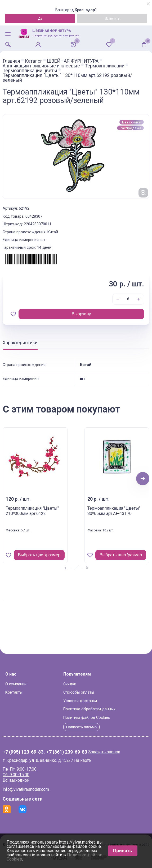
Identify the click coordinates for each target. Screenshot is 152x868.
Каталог (33, 61)
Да (40, 19)
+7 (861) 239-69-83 (67, 752)
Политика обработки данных (89, 709)
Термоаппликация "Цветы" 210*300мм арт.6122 (32, 511)
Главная (11, 61)
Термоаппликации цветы (30, 71)
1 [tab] (65, 568)
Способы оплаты (79, 692)
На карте (82, 760)
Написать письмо (82, 727)
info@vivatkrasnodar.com (26, 789)
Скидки (70, 684)
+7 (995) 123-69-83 (23, 752)
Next (143, 478)
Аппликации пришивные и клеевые (41, 66)
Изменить (112, 19)
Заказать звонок (104, 752)
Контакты (14, 692)
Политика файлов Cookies (87, 718)
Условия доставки (80, 701)
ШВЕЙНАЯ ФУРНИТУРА (73, 61)
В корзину (81, 314)
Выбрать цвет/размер (39, 555)
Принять (123, 851)
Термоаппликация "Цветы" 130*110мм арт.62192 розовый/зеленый (67, 78)
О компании (16, 684)
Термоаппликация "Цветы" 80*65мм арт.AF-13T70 (114, 511)
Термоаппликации (105, 66)
